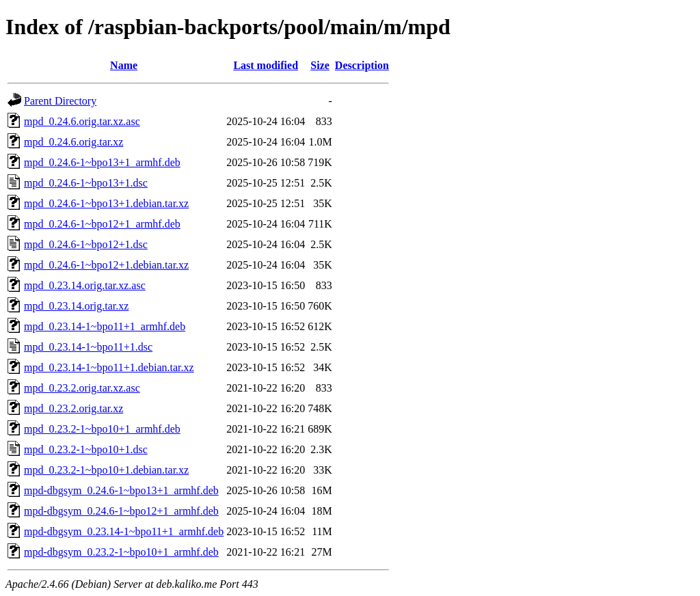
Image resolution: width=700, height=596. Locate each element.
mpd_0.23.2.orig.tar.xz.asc (82, 388)
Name (124, 65)
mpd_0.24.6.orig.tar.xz (73, 142)
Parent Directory (60, 101)
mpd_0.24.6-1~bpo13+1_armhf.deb (102, 162)
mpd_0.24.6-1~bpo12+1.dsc (86, 244)
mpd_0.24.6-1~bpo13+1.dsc (86, 183)
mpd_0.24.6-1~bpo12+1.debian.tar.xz (106, 265)
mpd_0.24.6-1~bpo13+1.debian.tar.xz (106, 203)
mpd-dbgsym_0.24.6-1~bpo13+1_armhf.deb (121, 490)
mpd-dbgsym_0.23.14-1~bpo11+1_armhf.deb (124, 531)
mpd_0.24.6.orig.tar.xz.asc (82, 121)
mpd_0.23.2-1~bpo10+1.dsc (86, 449)
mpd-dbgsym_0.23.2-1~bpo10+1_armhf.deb (121, 552)
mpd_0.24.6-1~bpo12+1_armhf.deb (102, 224)
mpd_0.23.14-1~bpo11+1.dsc (88, 347)
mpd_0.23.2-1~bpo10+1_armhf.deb (102, 429)
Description (362, 65)
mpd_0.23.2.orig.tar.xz (73, 408)
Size (320, 65)
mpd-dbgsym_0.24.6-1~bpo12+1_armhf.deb (121, 511)
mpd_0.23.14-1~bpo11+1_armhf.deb (105, 326)
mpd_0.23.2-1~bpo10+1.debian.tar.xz (106, 470)
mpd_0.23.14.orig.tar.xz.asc (85, 285)
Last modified (266, 65)
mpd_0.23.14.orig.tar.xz (76, 306)
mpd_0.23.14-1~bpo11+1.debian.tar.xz (109, 367)
